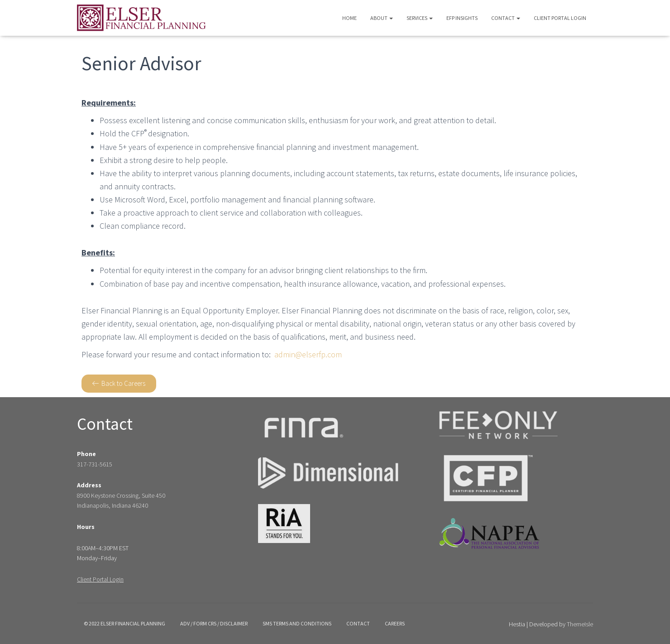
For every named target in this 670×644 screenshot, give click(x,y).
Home (349, 18)
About (382, 18)
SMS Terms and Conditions (297, 623)
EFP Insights (462, 18)
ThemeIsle (580, 624)
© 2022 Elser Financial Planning (124, 623)
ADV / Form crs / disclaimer (214, 623)
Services (420, 18)
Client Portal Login (560, 18)
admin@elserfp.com (308, 354)
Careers (395, 623)
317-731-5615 (95, 464)
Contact (506, 18)
